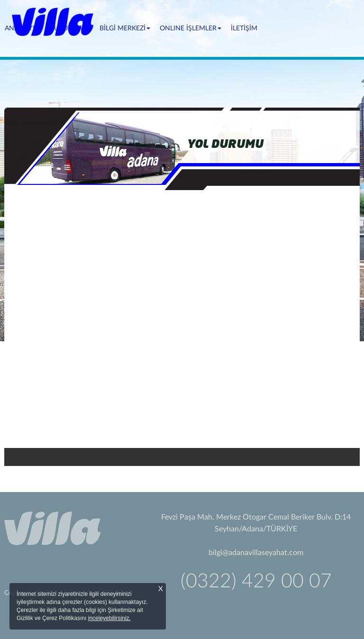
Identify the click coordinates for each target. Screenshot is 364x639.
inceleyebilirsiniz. (109, 618)
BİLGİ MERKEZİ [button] (125, 28)
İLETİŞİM (244, 28)
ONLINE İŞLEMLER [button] (191, 28)
